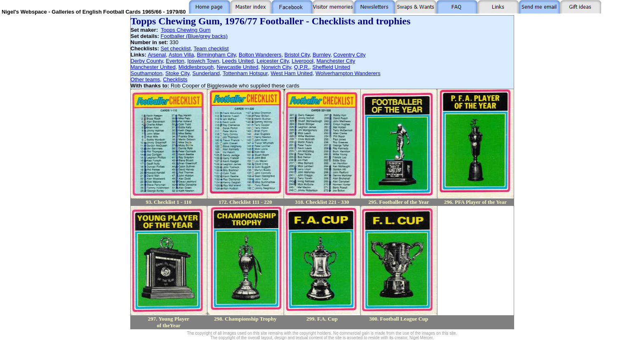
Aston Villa (181, 55)
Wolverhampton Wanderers (348, 73)
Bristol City (297, 55)
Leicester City (273, 61)
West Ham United (291, 73)
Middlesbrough (196, 67)
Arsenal (157, 55)
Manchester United (153, 67)
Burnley (321, 55)
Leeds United (238, 61)
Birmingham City (216, 55)
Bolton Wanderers (260, 55)
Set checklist (176, 48)
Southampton (147, 73)
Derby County (147, 61)
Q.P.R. (302, 67)
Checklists (175, 79)
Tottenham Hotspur (245, 73)
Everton (175, 61)
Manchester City (336, 61)
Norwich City (276, 67)
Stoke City (177, 73)
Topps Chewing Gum (186, 30)
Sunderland (206, 73)
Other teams (146, 79)
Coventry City (350, 55)
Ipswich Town (203, 61)
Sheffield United (331, 67)
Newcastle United (237, 67)
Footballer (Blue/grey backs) (194, 36)
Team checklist (211, 48)
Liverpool (303, 61)
